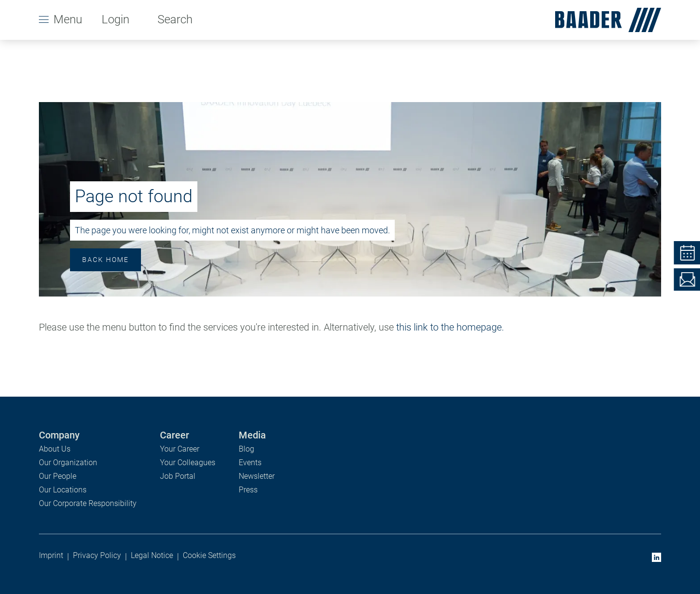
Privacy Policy (97, 555)
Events (250, 463)
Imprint (51, 555)
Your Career (180, 449)
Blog (246, 449)
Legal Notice (152, 555)
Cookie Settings (209, 555)
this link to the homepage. (450, 327)
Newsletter (257, 476)
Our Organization (68, 463)
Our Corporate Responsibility (88, 503)
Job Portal (178, 476)
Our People (58, 476)
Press (248, 490)
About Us (55, 449)
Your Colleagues (188, 463)
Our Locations (63, 490)
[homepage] (604, 20)
